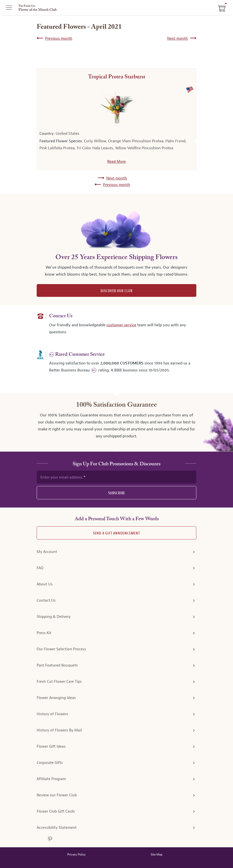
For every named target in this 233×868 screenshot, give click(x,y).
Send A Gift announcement (116, 533)
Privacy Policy (77, 855)
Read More (116, 162)
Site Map (157, 855)
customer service (121, 325)
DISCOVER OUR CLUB (116, 291)
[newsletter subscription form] (116, 477)
